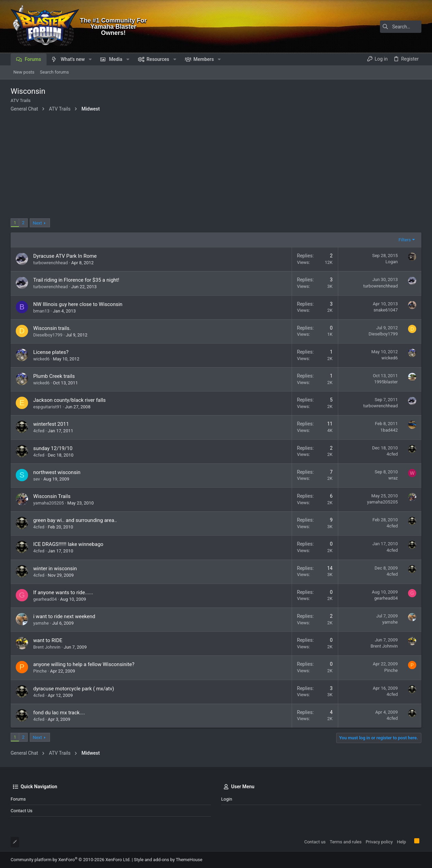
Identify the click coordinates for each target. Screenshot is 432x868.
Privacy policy (379, 842)
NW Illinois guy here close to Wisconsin (78, 304)
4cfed (39, 431)
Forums (18, 799)
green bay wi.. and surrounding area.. (75, 520)
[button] (90, 59)
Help (401, 842)
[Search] (379, 27)
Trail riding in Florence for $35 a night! (76, 280)
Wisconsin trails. (52, 328)
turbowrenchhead (50, 263)
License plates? (51, 352)
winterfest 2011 (51, 424)
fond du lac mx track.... (59, 713)
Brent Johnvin (47, 647)
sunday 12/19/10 (53, 448)
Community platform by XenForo (71, 860)
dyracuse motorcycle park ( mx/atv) (74, 689)
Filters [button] (405, 240)
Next (37, 223)
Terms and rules (346, 842)
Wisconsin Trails (52, 496)
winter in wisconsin (55, 569)
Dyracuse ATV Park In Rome (65, 256)
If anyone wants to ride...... (63, 592)
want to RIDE (48, 640)
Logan (392, 262)
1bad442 (389, 430)
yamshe (41, 623)
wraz (393, 478)
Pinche (40, 671)
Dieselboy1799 (48, 335)
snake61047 (386, 310)
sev (37, 479)
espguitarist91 (47, 407)
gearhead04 (45, 599)
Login (227, 799)
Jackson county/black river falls (69, 400)
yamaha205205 (49, 503)
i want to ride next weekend (64, 616)
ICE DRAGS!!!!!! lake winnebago (68, 544)
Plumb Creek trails (54, 376)
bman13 (41, 311)
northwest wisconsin (57, 472)
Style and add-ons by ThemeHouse (168, 860)
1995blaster (386, 382)
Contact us (22, 811)
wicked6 (41, 359)
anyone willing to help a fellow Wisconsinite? (84, 664)
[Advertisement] (216, 167)
